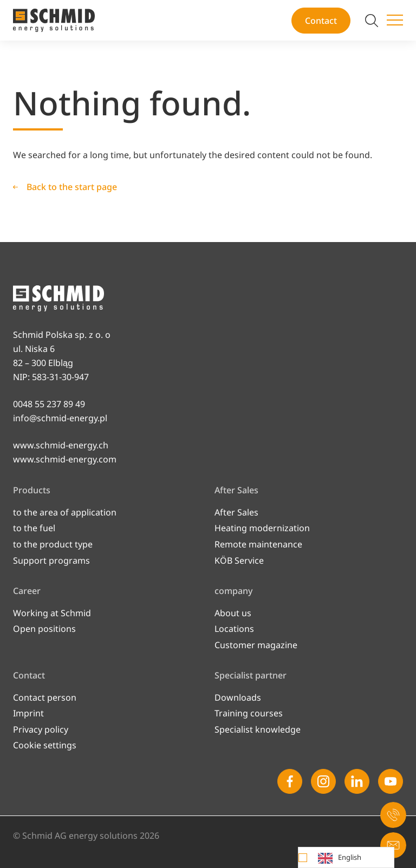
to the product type (53, 544)
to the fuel (34, 528)
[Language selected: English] (346, 857)
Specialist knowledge (258, 729)
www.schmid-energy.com (65, 459)
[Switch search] (372, 21)
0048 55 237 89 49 (49, 404)
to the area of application (65, 512)
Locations (234, 629)
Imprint (28, 713)
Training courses (249, 713)
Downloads (238, 697)
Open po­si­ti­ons (44, 629)
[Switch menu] (395, 21)
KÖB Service (239, 560)
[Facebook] (290, 781)
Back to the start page (72, 187)
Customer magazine (256, 645)
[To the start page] (54, 20)
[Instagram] (323, 781)
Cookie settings (45, 745)
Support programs (51, 560)
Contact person (45, 697)
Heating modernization (262, 528)
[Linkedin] (357, 781)
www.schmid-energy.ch (61, 445)
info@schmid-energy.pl (60, 418)
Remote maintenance (258, 544)
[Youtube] (391, 781)
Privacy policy (41, 729)
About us (233, 613)
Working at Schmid (52, 613)
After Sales (236, 512)
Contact (321, 21)
